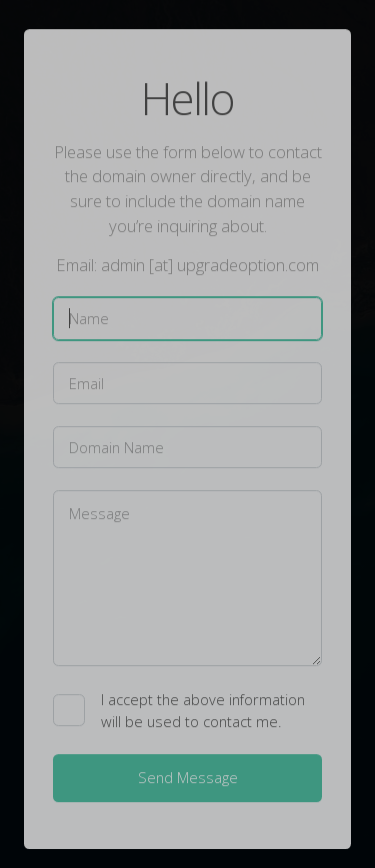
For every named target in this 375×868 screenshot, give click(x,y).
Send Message (188, 778)
